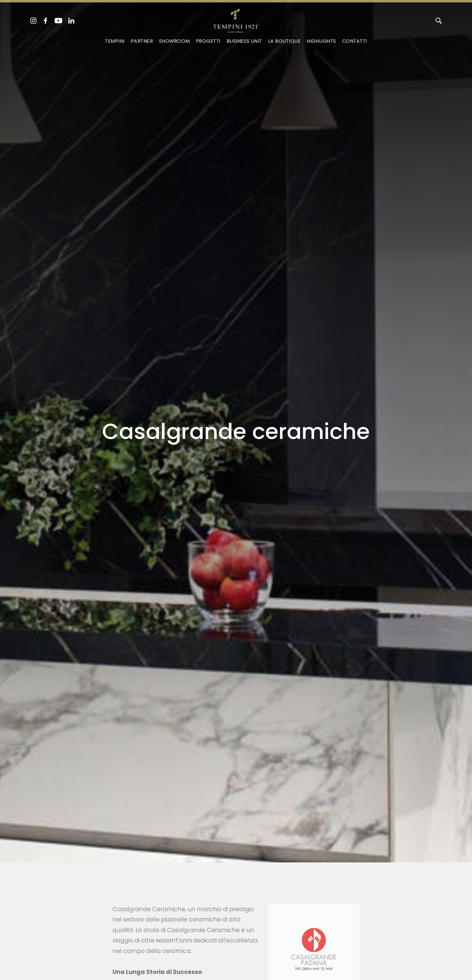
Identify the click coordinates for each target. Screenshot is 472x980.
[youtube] (58, 21)
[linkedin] (71, 21)
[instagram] (33, 21)
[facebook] (46, 21)
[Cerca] (439, 21)
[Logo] (236, 19)
